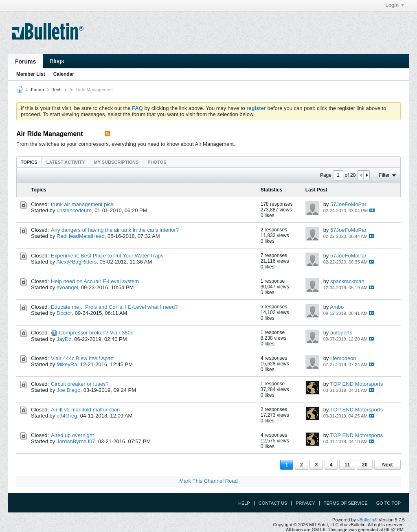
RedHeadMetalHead (81, 236)
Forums (25, 62)
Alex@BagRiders (76, 262)
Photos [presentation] (157, 162)
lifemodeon (343, 358)
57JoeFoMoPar (348, 204)
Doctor (64, 313)
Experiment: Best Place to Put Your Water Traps (107, 256)
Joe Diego (69, 390)
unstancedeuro (74, 210)
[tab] (29, 162)
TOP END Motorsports (357, 384)
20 (365, 465)
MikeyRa (67, 364)
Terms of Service (346, 503)
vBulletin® (367, 520)
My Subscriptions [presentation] (116, 162)
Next (387, 465)
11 (347, 465)
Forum (37, 90)
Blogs (57, 61)
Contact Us (273, 503)
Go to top (388, 503)
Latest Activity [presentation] (66, 162)
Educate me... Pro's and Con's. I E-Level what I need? (114, 307)
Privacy (305, 503)
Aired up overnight (72, 435)
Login (395, 5)
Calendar (64, 74)
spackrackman (347, 281)
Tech (57, 90)
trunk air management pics (82, 204)
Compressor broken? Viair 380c (96, 333)
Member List (31, 74)
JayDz (64, 339)
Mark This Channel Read (208, 481)
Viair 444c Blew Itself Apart (82, 358)
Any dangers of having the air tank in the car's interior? (115, 230)
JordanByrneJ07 (76, 441)
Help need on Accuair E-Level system (95, 281)
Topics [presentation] (29, 162)
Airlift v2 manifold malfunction (85, 410)
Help (244, 503)
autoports (341, 333)
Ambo (337, 307)
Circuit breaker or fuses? (80, 384)
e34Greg (67, 416)
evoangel (67, 287)
